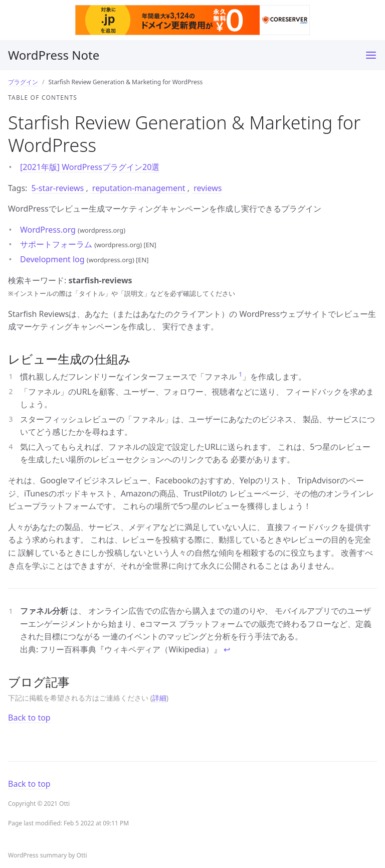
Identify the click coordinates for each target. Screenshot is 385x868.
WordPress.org (49, 230)
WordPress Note (54, 55)
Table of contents (43, 98)
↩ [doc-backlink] (227, 649)
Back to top (29, 718)
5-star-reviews (59, 188)
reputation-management (139, 188)
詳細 (159, 698)
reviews (207, 188)
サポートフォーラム (57, 244)
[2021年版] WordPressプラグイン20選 (90, 167)
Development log (53, 259)
